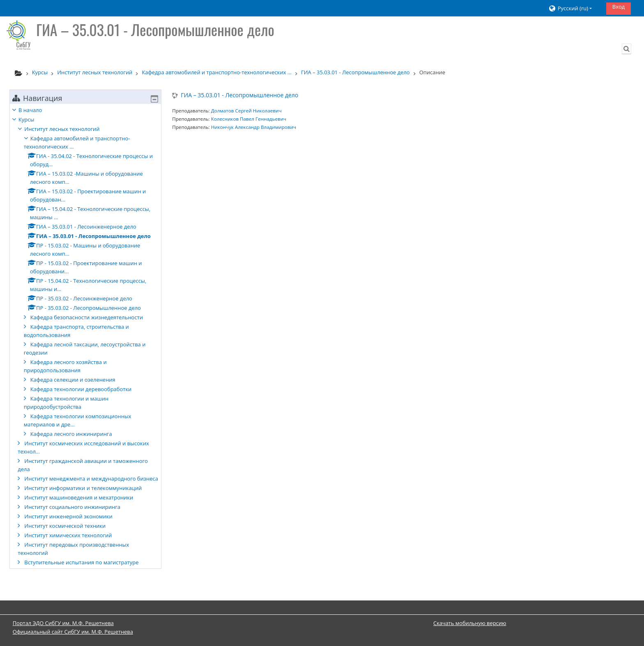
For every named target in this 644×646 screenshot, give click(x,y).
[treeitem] (85, 344)
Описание (432, 72)
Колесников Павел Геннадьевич (249, 119)
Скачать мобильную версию (470, 623)
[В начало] (18, 35)
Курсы (32, 119)
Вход (619, 7)
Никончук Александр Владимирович (254, 127)
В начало (36, 110)
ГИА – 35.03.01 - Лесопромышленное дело (239, 95)
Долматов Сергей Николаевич (246, 111)
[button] (574, 8)
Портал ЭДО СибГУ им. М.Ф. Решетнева (63, 623)
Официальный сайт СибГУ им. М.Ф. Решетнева (73, 632)
